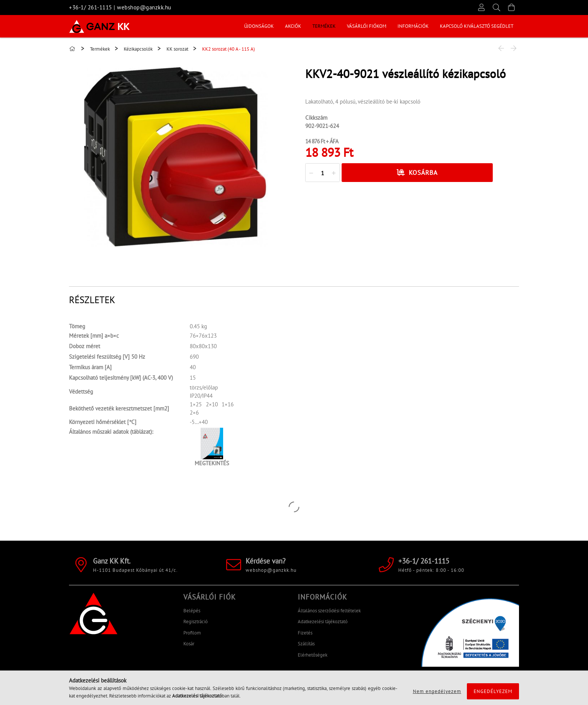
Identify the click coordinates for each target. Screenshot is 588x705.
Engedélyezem (493, 691)
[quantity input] (322, 173)
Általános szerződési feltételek (329, 611)
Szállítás (306, 644)
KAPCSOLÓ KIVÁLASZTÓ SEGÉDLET (477, 26)
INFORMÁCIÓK (413, 26)
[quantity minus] (311, 173)
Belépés (192, 611)
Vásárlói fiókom (367, 26)
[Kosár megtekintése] (511, 8)
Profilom (192, 633)
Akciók (293, 26)
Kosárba (423, 173)
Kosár (189, 644)
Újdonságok (259, 26)
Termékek (324, 26)
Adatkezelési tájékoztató (323, 622)
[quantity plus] (334, 173)
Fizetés (305, 633)
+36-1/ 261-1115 (91, 7)
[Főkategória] (73, 49)
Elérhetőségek (313, 655)
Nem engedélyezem (437, 691)
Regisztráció (196, 622)
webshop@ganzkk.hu (144, 7)
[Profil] (481, 8)
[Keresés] (496, 8)
